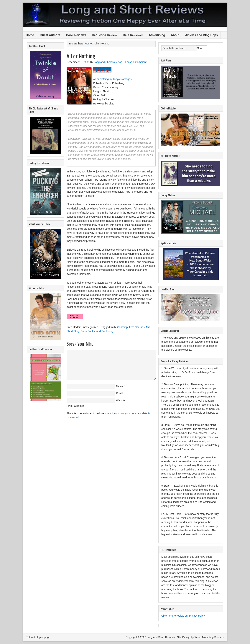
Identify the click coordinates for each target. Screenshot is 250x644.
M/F (148, 327)
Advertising (157, 35)
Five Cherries (137, 327)
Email (119, 393)
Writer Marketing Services (209, 637)
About (175, 35)
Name (120, 386)
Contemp (122, 327)
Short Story (73, 331)
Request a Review (104, 35)
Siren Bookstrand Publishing (97, 331)
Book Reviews (76, 35)
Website (121, 400)
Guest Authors (50, 35)
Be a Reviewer (133, 35)
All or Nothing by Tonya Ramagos (112, 79)
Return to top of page (38, 637)
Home (30, 35)
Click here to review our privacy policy (183, 616)
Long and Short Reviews (125, 15)
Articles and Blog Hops (201, 35)
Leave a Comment (136, 62)
